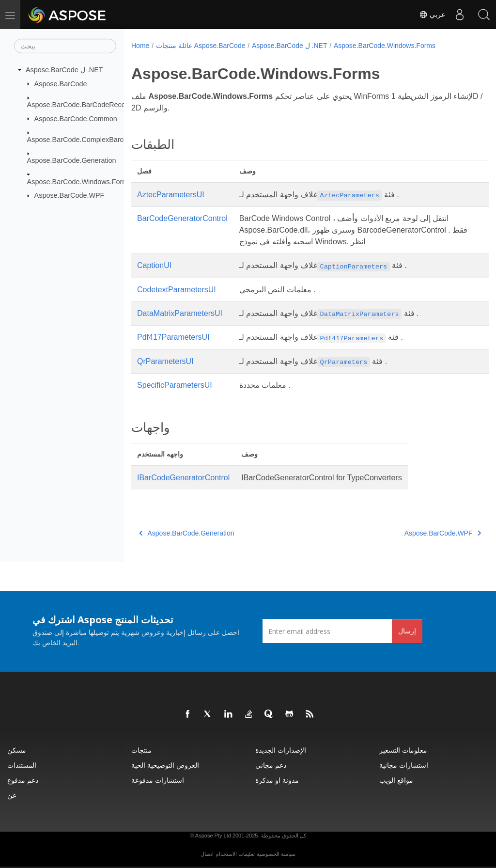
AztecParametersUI (171, 195)
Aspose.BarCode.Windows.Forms (79, 182)
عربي (432, 15)
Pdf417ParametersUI (173, 337)
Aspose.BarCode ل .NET (64, 70)
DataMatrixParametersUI (180, 313)
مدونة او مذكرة (277, 780)
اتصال (207, 854)
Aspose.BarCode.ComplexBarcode (81, 140)
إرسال (407, 631)
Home (140, 46)
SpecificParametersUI (175, 385)
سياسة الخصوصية (276, 854)
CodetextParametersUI (177, 290)
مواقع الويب (396, 780)
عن (12, 795)
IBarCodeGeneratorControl (183, 478)
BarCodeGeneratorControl (182, 218)
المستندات (22, 765)
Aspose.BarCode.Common (76, 118)
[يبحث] (65, 46)
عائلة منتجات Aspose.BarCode (201, 46)
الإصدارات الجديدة (281, 750)
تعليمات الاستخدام (235, 854)
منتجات (141, 750)
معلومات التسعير (403, 750)
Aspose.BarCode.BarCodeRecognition (87, 105)
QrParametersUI (165, 361)
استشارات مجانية (404, 765)
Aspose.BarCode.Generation (72, 160)
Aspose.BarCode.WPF (70, 195)
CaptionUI (154, 265)
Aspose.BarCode (61, 83)
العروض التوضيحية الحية (165, 765)
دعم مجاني (271, 765)
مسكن (17, 750)
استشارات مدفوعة (158, 780)
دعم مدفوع (23, 780)
